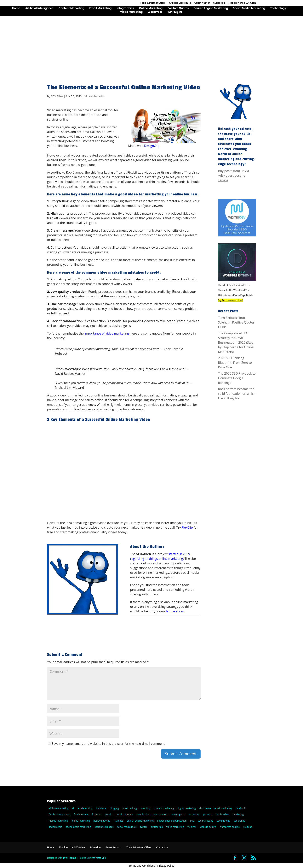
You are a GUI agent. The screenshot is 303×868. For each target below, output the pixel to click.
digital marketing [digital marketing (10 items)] (187, 808)
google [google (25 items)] (109, 814)
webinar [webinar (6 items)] (192, 827)
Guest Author (202, 3)
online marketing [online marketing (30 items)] (81, 821)
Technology (278, 8)
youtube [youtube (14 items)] (248, 827)
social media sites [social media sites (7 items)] (104, 827)
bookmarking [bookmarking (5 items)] (130, 808)
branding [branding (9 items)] (145, 808)
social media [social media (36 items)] (55, 827)
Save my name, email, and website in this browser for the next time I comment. (109, 744)
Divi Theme (69, 858)
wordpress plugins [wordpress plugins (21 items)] (230, 827)
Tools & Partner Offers (153, 3)
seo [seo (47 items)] (192, 821)
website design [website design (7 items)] (208, 827)
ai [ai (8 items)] (73, 808)
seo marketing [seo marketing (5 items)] (205, 821)
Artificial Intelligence (39, 8)
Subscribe (219, 3)
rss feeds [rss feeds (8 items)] (118, 821)
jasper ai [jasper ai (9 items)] (208, 814)
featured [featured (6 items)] (97, 814)
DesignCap (152, 146)
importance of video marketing (107, 333)
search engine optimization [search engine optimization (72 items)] (172, 821)
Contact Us (162, 847)
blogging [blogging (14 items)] (114, 808)
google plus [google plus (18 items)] (143, 814)
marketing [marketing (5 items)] (238, 814)
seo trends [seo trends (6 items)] (239, 821)
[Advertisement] (151, 43)
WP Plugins (175, 12)
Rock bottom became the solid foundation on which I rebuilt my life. (237, 394)
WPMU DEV (100, 858)
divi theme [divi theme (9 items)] (205, 808)
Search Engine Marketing (211, 8)
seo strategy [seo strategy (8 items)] (223, 821)
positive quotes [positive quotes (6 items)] (102, 821)
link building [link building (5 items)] (222, 814)
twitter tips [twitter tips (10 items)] (157, 827)
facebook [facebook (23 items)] (240, 808)
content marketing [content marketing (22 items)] (164, 808)
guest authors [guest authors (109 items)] (160, 814)
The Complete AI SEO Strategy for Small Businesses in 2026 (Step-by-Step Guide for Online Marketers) (236, 342)
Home (16, 8)
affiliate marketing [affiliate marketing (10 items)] (59, 808)
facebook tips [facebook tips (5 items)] (81, 814)
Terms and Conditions (142, 866)
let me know (175, 611)
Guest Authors (114, 847)
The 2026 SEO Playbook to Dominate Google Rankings (237, 378)
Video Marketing (131, 12)
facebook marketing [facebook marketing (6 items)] (59, 814)
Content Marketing (71, 8)
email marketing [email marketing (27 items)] (223, 808)
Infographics (125, 8)
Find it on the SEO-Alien (242, 3)
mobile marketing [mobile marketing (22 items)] (58, 821)
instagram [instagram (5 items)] (194, 814)
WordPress (155, 12)
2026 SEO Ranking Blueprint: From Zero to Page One (235, 363)
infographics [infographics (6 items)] (178, 814)
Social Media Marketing (249, 8)
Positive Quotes (178, 8)
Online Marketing (151, 8)
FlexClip (187, 527)
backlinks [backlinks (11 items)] (101, 808)
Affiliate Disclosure (180, 3)
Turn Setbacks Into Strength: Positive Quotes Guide (236, 322)
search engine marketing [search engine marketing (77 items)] (140, 821)
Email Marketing (100, 8)
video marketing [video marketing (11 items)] (175, 827)
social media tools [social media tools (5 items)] (127, 827)
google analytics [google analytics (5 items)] (125, 814)
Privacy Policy (166, 866)
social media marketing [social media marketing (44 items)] (78, 827)
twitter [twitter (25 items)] (144, 827)
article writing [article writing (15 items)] (85, 808)
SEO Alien (57, 96)
